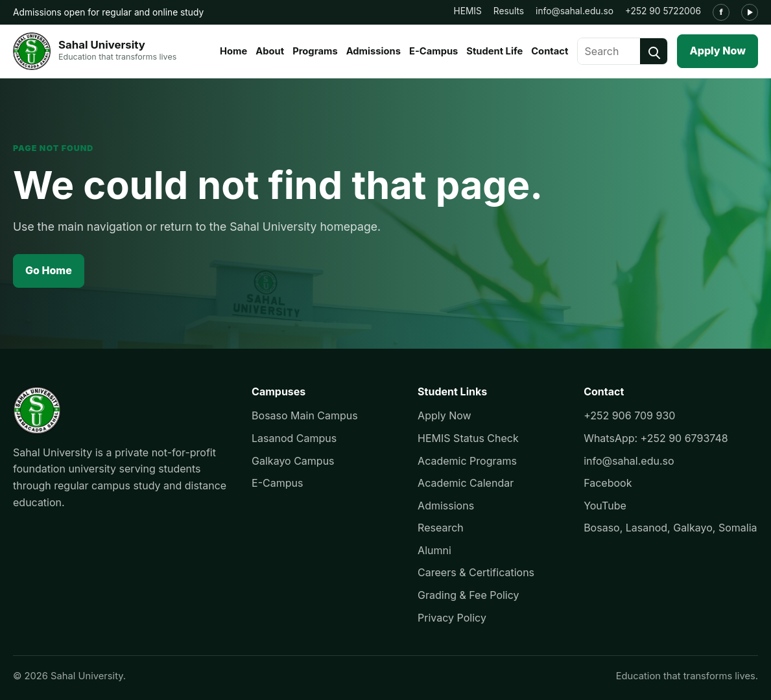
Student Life (494, 51)
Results (509, 11)
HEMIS (467, 11)
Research (441, 528)
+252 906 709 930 (629, 415)
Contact (550, 51)
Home (233, 51)
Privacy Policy (452, 618)
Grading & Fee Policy (468, 595)
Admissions (374, 51)
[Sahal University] (95, 51)
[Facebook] (721, 12)
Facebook (608, 483)
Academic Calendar (466, 483)
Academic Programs (467, 461)
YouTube (605, 506)
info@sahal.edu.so (575, 11)
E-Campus (433, 51)
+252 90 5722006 (663, 11)
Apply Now (718, 51)
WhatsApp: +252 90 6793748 (656, 438)
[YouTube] (750, 12)
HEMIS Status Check (468, 438)
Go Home (49, 270)
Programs (315, 51)
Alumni (434, 550)
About (270, 51)
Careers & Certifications (476, 572)
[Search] (654, 51)
